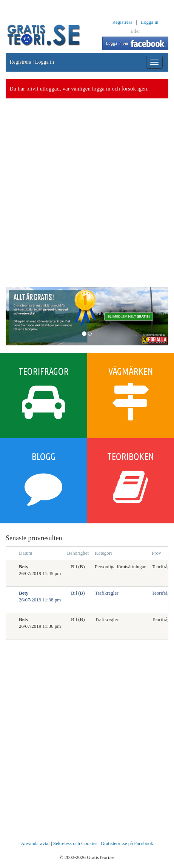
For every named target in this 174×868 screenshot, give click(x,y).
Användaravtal (35, 843)
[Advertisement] (87, 193)
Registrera (122, 22)
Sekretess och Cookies (75, 843)
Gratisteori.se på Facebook (127, 843)
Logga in (150, 22)
